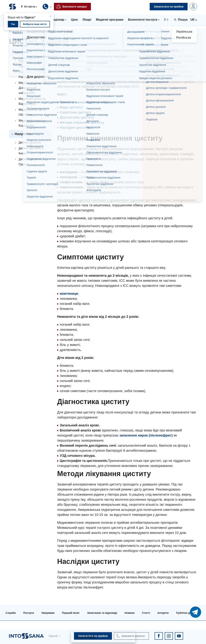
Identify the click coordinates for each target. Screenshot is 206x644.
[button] (30, 7)
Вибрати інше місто (35, 24)
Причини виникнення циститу (85, 102)
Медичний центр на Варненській (32, 101)
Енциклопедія (37, 32)
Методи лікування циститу (82, 122)
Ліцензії (53, 636)
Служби (11, 613)
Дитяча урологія (30, 142)
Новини (129, 613)
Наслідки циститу (74, 128)
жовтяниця (69, 294)
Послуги (29, 613)
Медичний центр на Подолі (32, 64)
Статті (146, 613)
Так (13, 24)
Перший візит (71, 613)
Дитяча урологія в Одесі (31, 162)
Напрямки (48, 613)
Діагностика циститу (77, 117)
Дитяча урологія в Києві (31, 151)
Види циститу (71, 107)
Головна (15, 32)
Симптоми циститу (75, 112)
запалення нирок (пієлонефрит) (146, 435)
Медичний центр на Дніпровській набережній (32, 88)
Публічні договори (188, 613)
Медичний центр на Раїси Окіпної (32, 74)
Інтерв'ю (163, 613)
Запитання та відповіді (102, 613)
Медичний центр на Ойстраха (32, 112)
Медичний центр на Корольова (32, 123)
